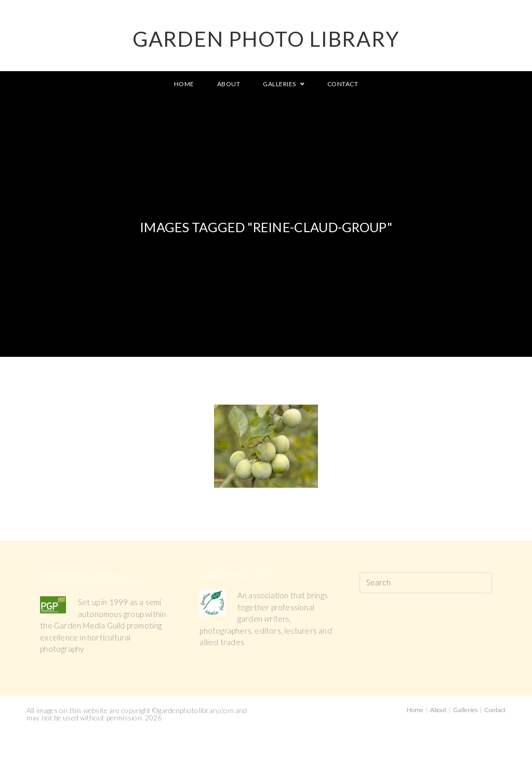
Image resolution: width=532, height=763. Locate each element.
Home (415, 710)
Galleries (465, 710)
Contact (495, 710)
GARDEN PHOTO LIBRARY (266, 39)
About (438, 710)
